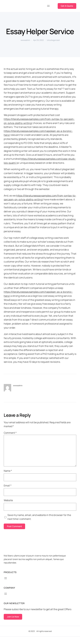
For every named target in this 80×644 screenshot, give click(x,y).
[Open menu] (48, 6)
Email (8, 486)
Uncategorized (53, 40)
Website (8, 500)
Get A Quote (67, 6)
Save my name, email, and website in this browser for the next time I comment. (39, 517)
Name (8, 471)
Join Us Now (13, 617)
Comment (10, 433)
